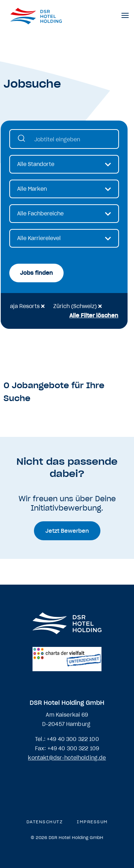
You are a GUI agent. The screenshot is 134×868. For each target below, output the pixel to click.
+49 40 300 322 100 (73, 739)
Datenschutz (45, 822)
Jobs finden (36, 273)
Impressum (92, 822)
